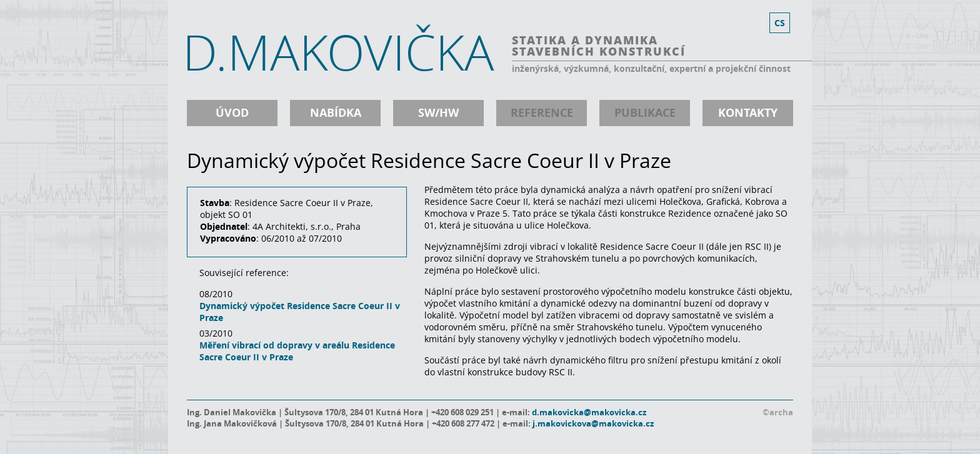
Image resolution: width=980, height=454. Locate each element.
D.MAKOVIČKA (338, 52)
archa (781, 412)
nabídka (336, 113)
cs (780, 23)
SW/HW (438, 113)
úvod (232, 113)
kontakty (748, 113)
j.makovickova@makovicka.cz (593, 423)
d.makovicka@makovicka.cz (589, 412)
